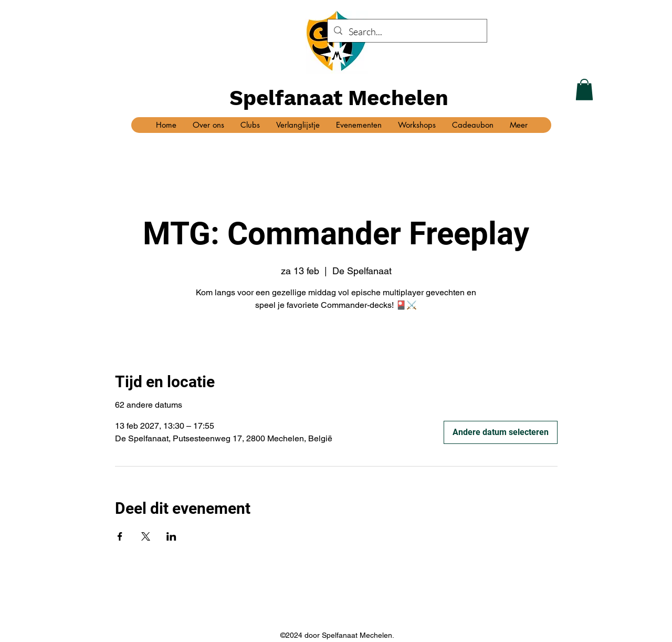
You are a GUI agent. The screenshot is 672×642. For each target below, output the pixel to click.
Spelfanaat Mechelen (339, 98)
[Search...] (407, 32)
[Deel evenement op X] (146, 536)
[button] (584, 90)
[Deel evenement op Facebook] (120, 536)
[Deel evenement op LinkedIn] (171, 536)
